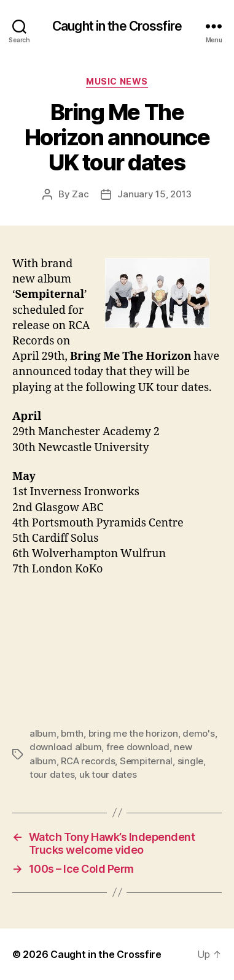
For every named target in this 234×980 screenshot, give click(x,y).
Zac (80, 194)
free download (138, 747)
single (190, 761)
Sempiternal (146, 761)
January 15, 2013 (154, 194)
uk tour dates (108, 774)
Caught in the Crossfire (117, 26)
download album (65, 747)
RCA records (88, 761)
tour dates (52, 774)
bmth (72, 733)
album (43, 733)
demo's (198, 733)
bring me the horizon (133, 733)
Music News (117, 81)
